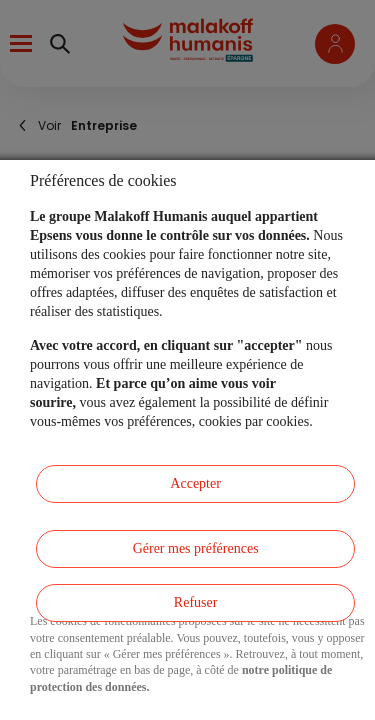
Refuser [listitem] (196, 602)
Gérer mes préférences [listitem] (196, 548)
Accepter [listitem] (195, 483)
